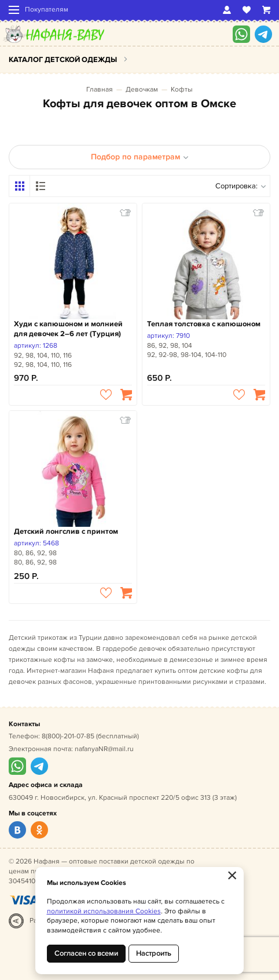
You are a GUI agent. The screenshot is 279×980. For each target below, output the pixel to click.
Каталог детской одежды (63, 60)
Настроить (154, 953)
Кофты (182, 90)
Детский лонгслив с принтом (66, 531)
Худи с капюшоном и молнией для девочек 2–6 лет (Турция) (68, 329)
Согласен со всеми (86, 953)
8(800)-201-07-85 (68, 736)
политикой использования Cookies (104, 911)
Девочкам (142, 90)
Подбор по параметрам (140, 157)
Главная (100, 90)
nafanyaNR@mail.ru (104, 749)
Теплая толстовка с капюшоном (204, 324)
